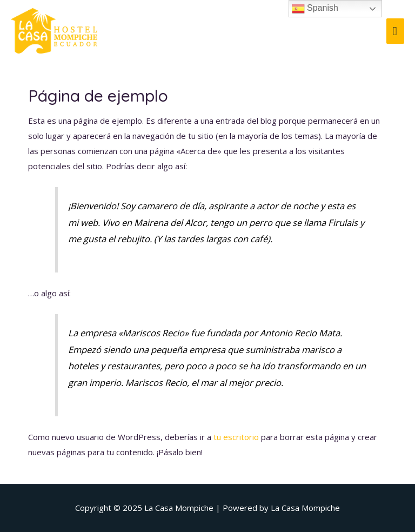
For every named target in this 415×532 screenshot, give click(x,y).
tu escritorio (236, 437)
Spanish (315, 9)
